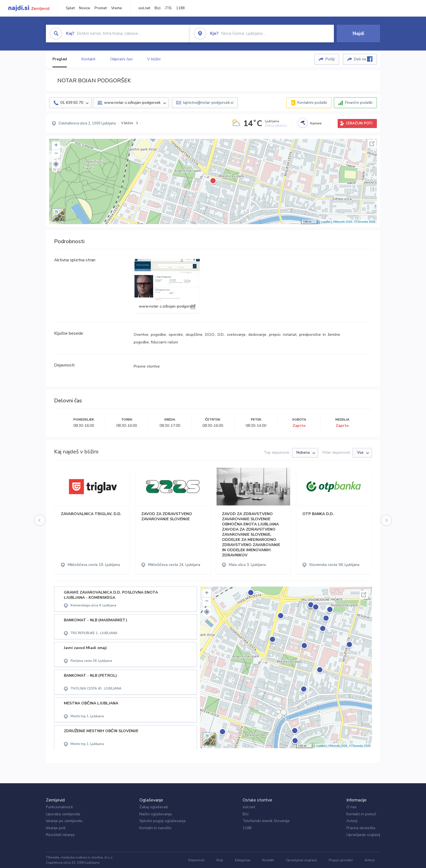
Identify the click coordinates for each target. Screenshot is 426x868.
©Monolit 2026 (342, 222)
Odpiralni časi (121, 59)
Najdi (358, 33)
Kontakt (268, 860)
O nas (352, 807)
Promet (101, 8)
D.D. (221, 335)
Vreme (117, 8)
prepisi (275, 335)
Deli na (363, 59)
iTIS (168, 8)
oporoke (176, 335)
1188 (180, 8)
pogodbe (158, 335)
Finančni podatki (359, 103)
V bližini (154, 59)
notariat (290, 335)
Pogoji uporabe (341, 860)
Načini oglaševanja (156, 814)
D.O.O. (210, 335)
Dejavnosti (196, 860)
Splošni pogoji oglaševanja (162, 821)
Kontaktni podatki (312, 103)
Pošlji (330, 59)
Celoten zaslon (372, 144)
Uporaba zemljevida (63, 814)
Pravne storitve (147, 366)
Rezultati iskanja (60, 835)
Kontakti (88, 59)
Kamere (316, 123)
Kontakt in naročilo (155, 828)
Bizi (158, 8)
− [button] (56, 154)
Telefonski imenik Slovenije (266, 821)
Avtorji (352, 821)
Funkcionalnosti (59, 807)
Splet (70, 8)
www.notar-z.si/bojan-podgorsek (167, 286)
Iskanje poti (56, 828)
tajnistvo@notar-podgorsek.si (208, 103)
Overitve (141, 335)
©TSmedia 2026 (365, 222)
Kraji (220, 860)
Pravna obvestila (361, 828)
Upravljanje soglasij (363, 835)
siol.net (144, 8)
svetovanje (236, 335)
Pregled (60, 59)
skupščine (194, 335)
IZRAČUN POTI (359, 123)
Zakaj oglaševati (154, 807)
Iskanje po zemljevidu (64, 821)
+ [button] (56, 146)
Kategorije (243, 860)
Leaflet (326, 222)
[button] (56, 164)
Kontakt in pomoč (361, 814)
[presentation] (40, 521)
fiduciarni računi (164, 342)
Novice (85, 8)
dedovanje (257, 335)
